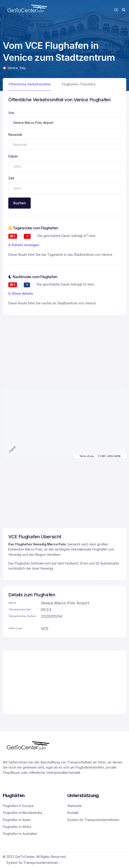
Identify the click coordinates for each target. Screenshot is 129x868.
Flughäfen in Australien (20, 834)
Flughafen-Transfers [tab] (79, 84)
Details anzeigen (24, 245)
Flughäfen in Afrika (17, 827)
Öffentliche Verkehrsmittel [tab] (30, 84)
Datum (13, 156)
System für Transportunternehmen (93, 820)
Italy (23, 68)
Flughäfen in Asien (17, 820)
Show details (21, 293)
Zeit (11, 178)
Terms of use (87, 456)
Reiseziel (15, 135)
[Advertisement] (64, 347)
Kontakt (73, 813)
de (116, 10)
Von (11, 113)
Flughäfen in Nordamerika (22, 813)
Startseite (75, 806)
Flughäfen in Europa (18, 806)
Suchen (19, 203)
